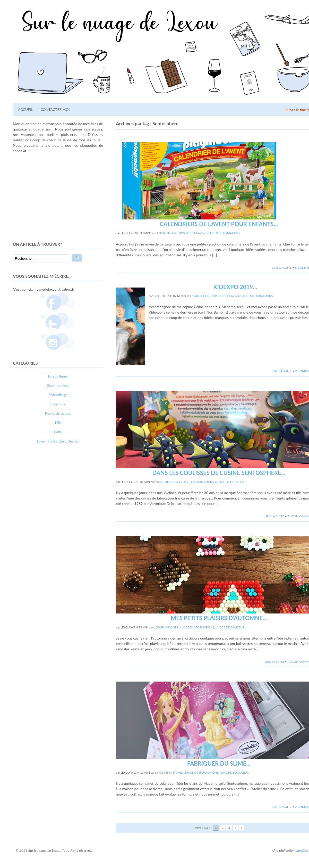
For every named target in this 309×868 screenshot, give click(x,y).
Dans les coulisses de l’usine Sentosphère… (219, 473)
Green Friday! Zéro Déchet (58, 441)
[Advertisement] (58, 197)
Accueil (25, 109)
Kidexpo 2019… (235, 287)
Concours (58, 404)
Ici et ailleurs (167, 482)
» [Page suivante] (242, 828)
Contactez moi (55, 109)
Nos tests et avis (191, 233)
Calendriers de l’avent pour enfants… (219, 224)
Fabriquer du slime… (219, 763)
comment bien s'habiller (32, 534)
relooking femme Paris (69, 534)
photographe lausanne (77, 540)
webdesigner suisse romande (36, 540)
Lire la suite (282, 268)
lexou (125, 233)
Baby (58, 432)
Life (58, 423)
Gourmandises (167, 627)
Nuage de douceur (230, 482)
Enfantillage (167, 233)
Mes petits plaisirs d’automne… (219, 618)
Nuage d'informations (223, 233)
